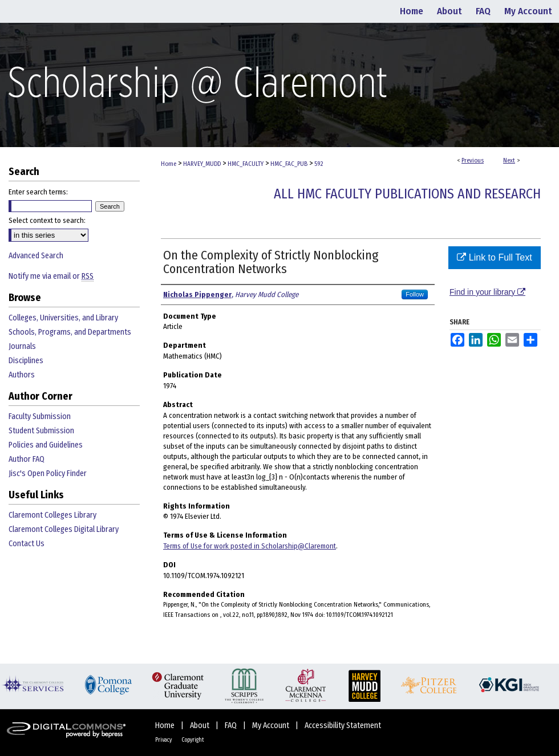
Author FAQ (27, 459)
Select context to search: (47, 220)
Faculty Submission (40, 416)
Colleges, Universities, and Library (63, 318)
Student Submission (41, 431)
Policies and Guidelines (46, 445)
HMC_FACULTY (246, 164)
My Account (272, 725)
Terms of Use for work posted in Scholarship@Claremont (250, 546)
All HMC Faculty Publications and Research (407, 194)
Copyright (193, 740)
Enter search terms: (38, 192)
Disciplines (26, 361)
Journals (22, 346)
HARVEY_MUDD (202, 164)
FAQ (232, 725)
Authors (22, 375)
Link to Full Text (494, 257)
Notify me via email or (51, 276)
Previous (473, 160)
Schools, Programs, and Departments (70, 332)
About (200, 725)
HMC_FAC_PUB (289, 164)
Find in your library (487, 292)
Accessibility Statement (343, 725)
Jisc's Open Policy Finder (48, 473)
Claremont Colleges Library (52, 515)
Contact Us (27, 544)
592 (319, 164)
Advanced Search (36, 256)
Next (509, 160)
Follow (415, 294)
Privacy (164, 740)
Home (169, 164)
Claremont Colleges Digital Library (64, 529)
